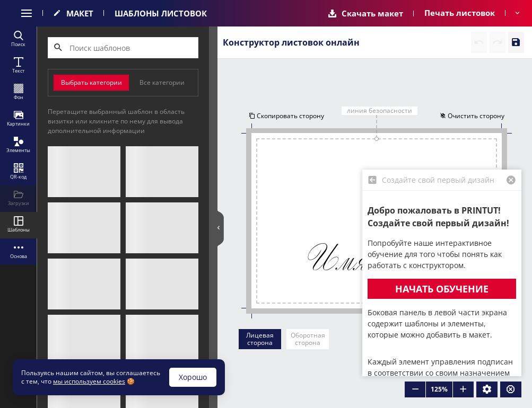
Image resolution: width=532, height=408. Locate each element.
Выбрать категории (91, 82)
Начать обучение (442, 289)
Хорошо (193, 377)
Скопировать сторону (285, 116)
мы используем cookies (89, 381)
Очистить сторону (473, 116)
